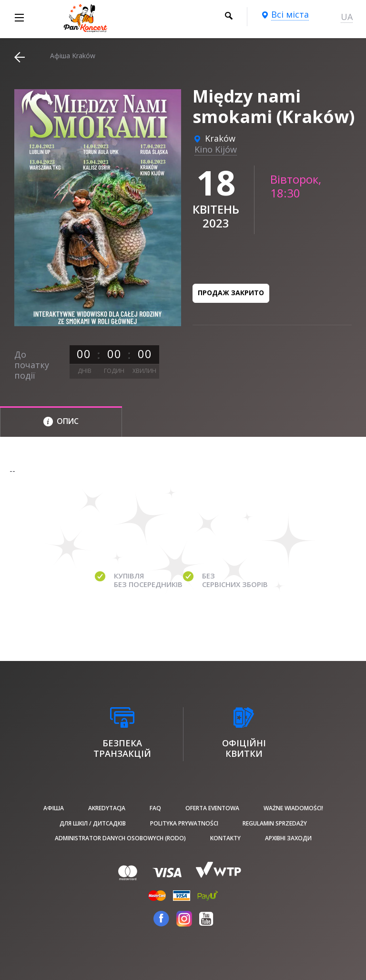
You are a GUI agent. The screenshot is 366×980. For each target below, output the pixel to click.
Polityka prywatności (184, 823)
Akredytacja (107, 808)
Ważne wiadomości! (293, 808)
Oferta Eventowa (212, 808)
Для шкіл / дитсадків (93, 823)
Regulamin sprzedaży (275, 823)
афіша (54, 808)
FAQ (155, 808)
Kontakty (225, 838)
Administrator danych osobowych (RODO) (120, 838)
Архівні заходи (288, 838)
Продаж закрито (231, 293)
